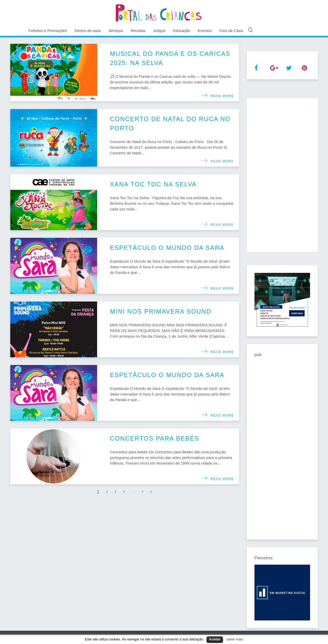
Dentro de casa (88, 31)
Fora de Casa (231, 31)
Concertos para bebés (155, 438)
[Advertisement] (282, 175)
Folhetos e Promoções (48, 31)
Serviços (116, 31)
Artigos (160, 31)
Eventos (205, 31)
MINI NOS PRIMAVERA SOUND (161, 311)
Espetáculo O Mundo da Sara (167, 248)
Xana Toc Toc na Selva (153, 184)
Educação (182, 31)
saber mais (235, 639)
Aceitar (215, 639)
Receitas (138, 31)
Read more (221, 96)
